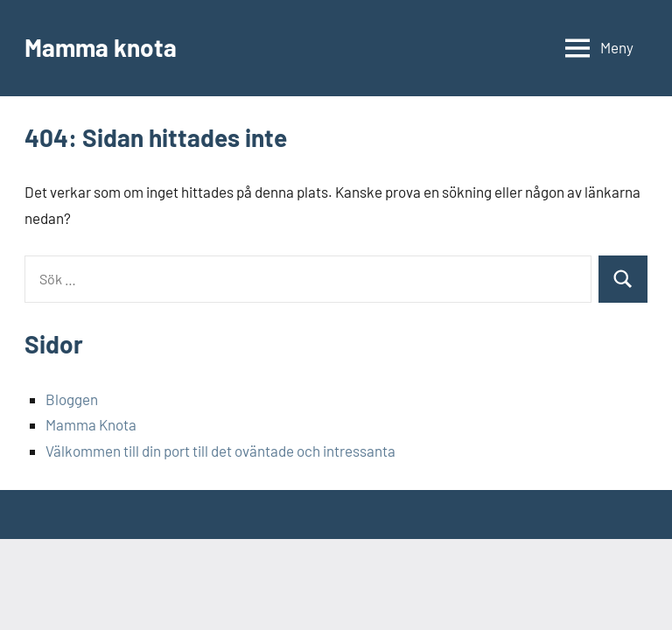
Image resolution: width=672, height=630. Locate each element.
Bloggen (72, 399)
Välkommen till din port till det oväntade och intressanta (220, 451)
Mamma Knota (91, 424)
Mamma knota (101, 47)
